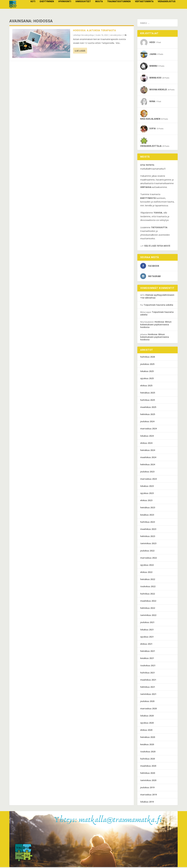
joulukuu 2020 (147, 702)
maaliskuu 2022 (148, 602)
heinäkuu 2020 (148, 738)
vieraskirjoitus (167, 7)
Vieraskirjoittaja (88, 36)
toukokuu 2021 (148, 666)
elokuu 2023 (146, 501)
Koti (33, 7)
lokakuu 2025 (147, 372)
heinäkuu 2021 (148, 652)
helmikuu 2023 (148, 537)
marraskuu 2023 (149, 480)
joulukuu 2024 (147, 422)
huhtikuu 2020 (148, 760)
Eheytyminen (47, 7)
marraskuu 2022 (149, 559)
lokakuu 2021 (147, 630)
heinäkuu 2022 (148, 580)
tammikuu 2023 (148, 544)
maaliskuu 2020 (148, 767)
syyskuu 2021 (147, 638)
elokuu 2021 (146, 645)
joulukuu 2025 (147, 365)
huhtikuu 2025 (148, 401)
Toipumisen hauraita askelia (158, 306)
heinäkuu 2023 (148, 508)
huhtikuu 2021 (148, 673)
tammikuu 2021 (148, 695)
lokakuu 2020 (147, 717)
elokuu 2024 (146, 444)
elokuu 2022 (146, 573)
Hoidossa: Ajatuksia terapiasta (94, 31)
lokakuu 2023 (147, 487)
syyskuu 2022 (147, 566)
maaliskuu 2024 (148, 458)
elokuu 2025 (146, 386)
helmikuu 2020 (148, 774)
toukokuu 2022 (148, 587)
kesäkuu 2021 (147, 659)
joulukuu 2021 (147, 623)
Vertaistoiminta (144, 7)
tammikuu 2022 (148, 616)
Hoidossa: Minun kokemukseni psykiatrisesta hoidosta (156, 325)
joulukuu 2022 (147, 551)
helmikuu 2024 (148, 465)
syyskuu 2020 (147, 724)
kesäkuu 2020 (147, 745)
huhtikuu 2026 (148, 358)
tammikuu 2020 (148, 781)
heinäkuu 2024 (148, 451)
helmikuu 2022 (148, 609)
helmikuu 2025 (148, 415)
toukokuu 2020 (148, 752)
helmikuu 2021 (148, 688)
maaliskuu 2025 (148, 408)
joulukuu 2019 (147, 788)
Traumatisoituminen (119, 7)
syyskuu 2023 (147, 494)
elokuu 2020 (146, 731)
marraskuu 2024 (149, 429)
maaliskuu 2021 (148, 681)
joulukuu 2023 (147, 472)
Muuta (99, 7)
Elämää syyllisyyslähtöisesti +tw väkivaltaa (157, 297)
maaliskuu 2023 (148, 530)
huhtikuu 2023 (148, 523)
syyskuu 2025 (147, 379)
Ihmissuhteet (83, 7)
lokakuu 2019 (147, 803)
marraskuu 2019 (149, 795)
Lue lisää (80, 51)
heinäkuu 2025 (148, 394)
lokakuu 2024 (147, 437)
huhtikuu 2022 (148, 595)
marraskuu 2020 (149, 709)
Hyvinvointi (65, 7)
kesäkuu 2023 (147, 516)
